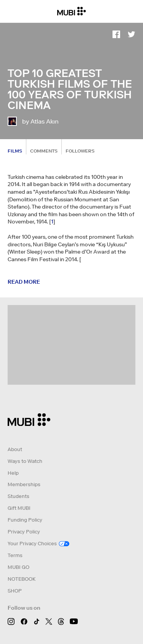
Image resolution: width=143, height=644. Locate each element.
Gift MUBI (19, 508)
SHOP (15, 591)
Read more (24, 282)
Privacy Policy (24, 532)
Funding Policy (25, 520)
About (15, 449)
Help (13, 473)
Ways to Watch (25, 461)
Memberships (24, 484)
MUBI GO (18, 567)
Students (18, 496)
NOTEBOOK (22, 579)
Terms (15, 555)
